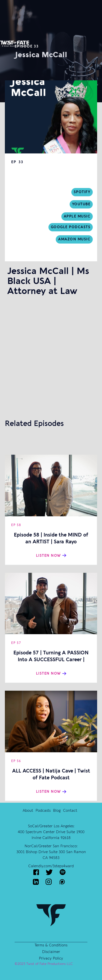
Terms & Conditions (51, 945)
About (28, 810)
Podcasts (43, 810)
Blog (57, 810)
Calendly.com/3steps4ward (51, 866)
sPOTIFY (82, 192)
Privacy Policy (51, 958)
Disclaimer (51, 952)
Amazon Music (74, 239)
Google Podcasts (71, 227)
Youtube (81, 204)
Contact (70, 810)
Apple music (77, 216)
